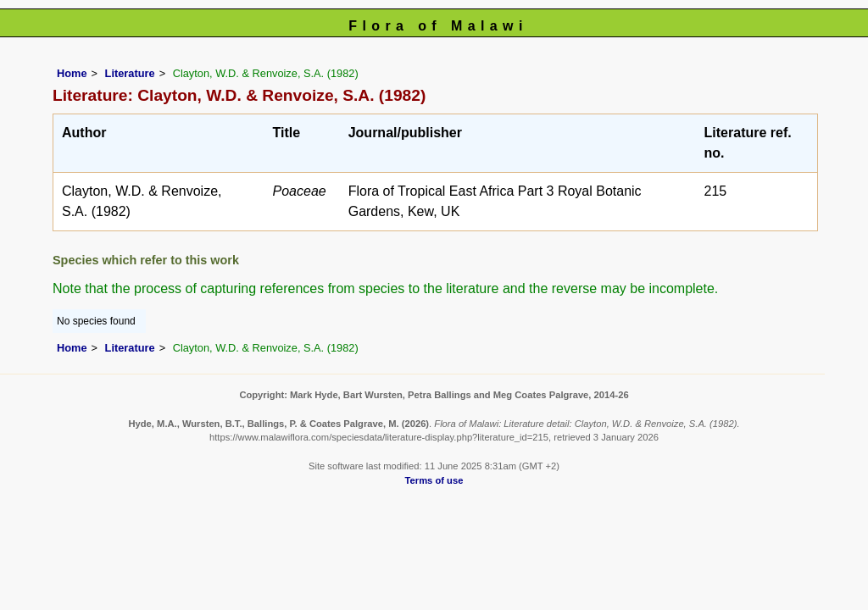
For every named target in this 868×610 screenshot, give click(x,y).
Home (72, 73)
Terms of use (434, 480)
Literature (130, 73)
